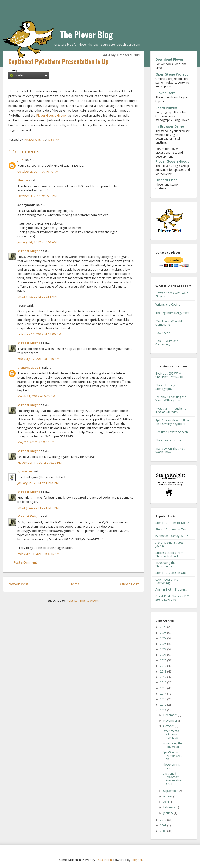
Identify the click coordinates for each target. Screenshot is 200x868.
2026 (164, 627)
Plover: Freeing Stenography (165, 387)
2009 (164, 825)
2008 (164, 831)
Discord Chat (166, 180)
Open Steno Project (172, 74)
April (166, 802)
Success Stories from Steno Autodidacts (169, 554)
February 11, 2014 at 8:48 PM (38, 553)
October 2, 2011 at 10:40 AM (38, 171)
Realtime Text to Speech (172, 432)
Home (74, 584)
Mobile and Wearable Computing (169, 323)
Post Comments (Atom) (83, 600)
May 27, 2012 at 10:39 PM (36, 442)
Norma (23, 180)
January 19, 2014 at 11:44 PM (38, 483)
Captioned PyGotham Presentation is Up (173, 779)
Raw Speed (163, 333)
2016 (164, 682)
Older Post (129, 584)
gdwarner (25, 471)
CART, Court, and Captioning (167, 343)
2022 (164, 649)
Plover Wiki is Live (171, 766)
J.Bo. (21, 160)
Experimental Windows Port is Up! (171, 734)
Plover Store (166, 93)
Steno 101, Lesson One (171, 573)
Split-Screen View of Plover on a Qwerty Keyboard (173, 422)
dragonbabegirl (29, 367)
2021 (164, 655)
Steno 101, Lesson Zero (171, 529)
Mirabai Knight (29, 251)
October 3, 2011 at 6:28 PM (37, 196)
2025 (164, 633)
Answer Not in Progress (171, 589)
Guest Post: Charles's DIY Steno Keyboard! (172, 598)
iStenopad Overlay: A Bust (173, 536)
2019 (164, 666)
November (171, 721)
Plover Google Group (51, 115)
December (171, 715)
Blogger (137, 860)
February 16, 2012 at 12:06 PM (39, 334)
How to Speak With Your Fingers (172, 295)
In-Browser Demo (170, 126)
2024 (164, 638)
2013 (164, 699)
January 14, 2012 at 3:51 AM (37, 242)
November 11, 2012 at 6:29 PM (40, 462)
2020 (164, 660)
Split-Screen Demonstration (172, 756)
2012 (164, 704)
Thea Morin (104, 860)
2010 (164, 820)
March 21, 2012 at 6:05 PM (36, 396)
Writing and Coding (168, 304)
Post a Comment (25, 562)
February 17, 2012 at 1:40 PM (38, 358)
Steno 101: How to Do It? (172, 523)
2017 (164, 677)
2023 (164, 644)
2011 (164, 710)
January (168, 813)
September (171, 791)
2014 (164, 694)
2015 (164, 688)
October (169, 726)
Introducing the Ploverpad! (173, 745)
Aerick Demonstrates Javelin (169, 544)
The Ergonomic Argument (172, 313)
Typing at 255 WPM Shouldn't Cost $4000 (170, 375)
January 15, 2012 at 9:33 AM (37, 296)
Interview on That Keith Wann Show (171, 450)
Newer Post (18, 584)
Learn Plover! (166, 108)
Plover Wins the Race (169, 440)
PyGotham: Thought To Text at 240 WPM (171, 410)
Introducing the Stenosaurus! (165, 564)
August (168, 796)
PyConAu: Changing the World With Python (171, 399)
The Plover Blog (86, 35)
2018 (164, 671)
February (169, 807)
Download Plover (169, 59)
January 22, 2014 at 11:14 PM (38, 507)
